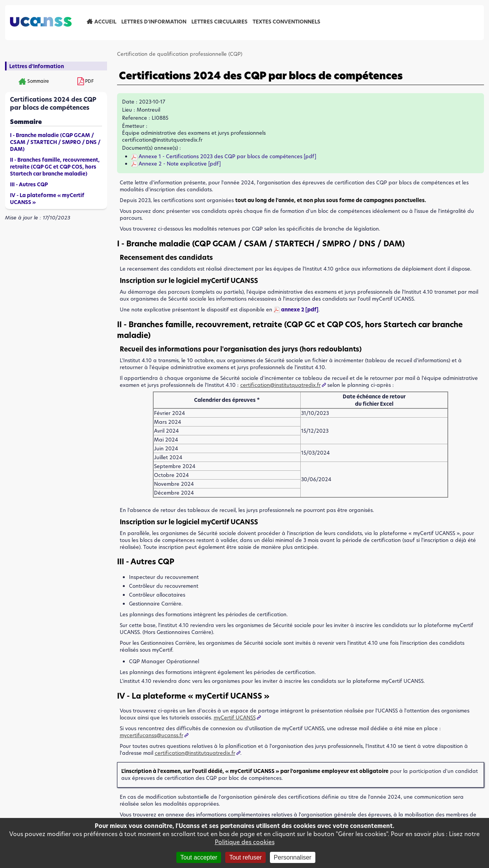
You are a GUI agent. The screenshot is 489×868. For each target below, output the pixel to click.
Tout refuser (245, 857)
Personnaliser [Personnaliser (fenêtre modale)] (293, 857)
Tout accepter (199, 857)
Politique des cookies (245, 842)
